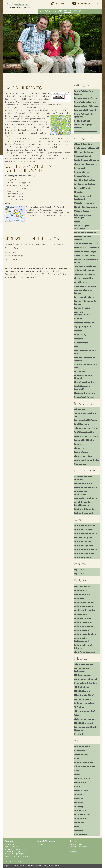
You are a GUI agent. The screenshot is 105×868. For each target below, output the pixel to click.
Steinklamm (80, 822)
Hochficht (78, 734)
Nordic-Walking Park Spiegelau (83, 115)
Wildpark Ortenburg (83, 144)
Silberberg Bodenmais (84, 152)
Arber (77, 715)
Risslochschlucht (82, 790)
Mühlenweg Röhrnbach (85, 766)
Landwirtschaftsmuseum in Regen (87, 261)
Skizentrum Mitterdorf (84, 711)
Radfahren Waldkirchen (85, 634)
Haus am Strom (81, 343)
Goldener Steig (81, 818)
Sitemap (74, 852)
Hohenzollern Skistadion (85, 683)
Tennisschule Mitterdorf (85, 110)
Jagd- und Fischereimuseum (82, 313)
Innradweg (79, 598)
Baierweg (78, 798)
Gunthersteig (80, 810)
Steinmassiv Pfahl (82, 778)
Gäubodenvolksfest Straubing (83, 478)
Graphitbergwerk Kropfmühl (82, 387)
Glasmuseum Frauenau (85, 323)
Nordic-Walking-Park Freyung (83, 93)
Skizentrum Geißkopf (84, 695)
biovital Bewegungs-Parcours (83, 126)
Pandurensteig (81, 782)
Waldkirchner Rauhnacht (85, 498)
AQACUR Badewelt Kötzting (87, 460)
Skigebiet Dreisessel (83, 723)
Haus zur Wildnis (82, 176)
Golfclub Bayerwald (83, 529)
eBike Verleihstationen (84, 652)
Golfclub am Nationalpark (86, 533)
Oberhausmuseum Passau (86, 243)
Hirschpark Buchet (83, 156)
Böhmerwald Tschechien (85, 233)
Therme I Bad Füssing (84, 456)
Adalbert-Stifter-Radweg (85, 610)
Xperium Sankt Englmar (85, 184)
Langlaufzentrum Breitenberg (82, 670)
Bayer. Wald (29, 271)
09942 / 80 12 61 (62, 3)
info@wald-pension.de (85, 3)
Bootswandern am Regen (85, 98)
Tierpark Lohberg (82, 308)
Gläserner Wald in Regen (85, 251)
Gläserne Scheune (82, 211)
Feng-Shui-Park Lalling (84, 180)
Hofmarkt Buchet (82, 172)
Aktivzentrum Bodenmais (86, 719)
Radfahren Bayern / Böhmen (83, 646)
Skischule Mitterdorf (83, 664)
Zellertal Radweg (82, 586)
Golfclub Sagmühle (83, 557)
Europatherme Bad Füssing (86, 436)
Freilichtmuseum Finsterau (86, 160)
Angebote (57, 11)
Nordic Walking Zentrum (85, 102)
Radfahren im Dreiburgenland (81, 640)
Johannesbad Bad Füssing (86, 428)
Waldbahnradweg (82, 594)
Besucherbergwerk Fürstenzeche (83, 197)
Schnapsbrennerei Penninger (82, 216)
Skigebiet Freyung (82, 691)
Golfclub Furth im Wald (84, 525)
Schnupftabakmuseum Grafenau (84, 359)
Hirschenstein (80, 834)
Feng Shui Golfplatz (83, 537)
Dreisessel (79, 830)
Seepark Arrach (81, 452)
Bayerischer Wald (41, 866)
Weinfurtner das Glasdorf (86, 164)
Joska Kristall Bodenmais (86, 270)
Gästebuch (75, 849)
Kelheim (78, 319)
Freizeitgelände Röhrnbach (87, 106)
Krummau (79, 331)
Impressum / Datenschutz (15, 861)
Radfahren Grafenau (83, 606)
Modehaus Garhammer (84, 255)
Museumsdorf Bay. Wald (85, 286)
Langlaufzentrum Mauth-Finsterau (86, 729)
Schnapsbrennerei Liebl (85, 266)
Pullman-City (80, 335)
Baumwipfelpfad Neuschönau (82, 227)
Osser (77, 770)
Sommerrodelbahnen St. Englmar (85, 302)
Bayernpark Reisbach (84, 297)
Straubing (79, 192)
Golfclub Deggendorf (83, 545)
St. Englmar (79, 707)
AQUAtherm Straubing (84, 432)
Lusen (77, 774)
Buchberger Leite (82, 746)
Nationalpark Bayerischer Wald (86, 366)
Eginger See (79, 409)
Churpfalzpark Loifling (84, 382)
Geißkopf (78, 794)
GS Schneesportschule (84, 703)
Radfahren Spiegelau (84, 626)
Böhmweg (79, 802)
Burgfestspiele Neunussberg (81, 493)
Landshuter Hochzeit (84, 483)
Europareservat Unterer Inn (87, 247)
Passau (77, 222)
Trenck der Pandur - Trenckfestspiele (83, 504)
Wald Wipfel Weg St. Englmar (83, 292)
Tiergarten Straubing (84, 278)
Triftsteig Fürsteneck (84, 762)
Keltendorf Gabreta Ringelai (83, 377)
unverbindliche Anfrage (80, 847)
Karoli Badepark (81, 424)
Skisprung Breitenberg (84, 393)
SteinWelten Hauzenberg (85, 207)
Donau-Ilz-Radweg (82, 618)
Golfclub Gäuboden (83, 541)
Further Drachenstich (84, 513)
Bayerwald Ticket (82, 188)
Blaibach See (80, 448)
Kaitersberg (80, 750)
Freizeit (67, 11)
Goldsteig (78, 806)
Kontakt (77, 11)
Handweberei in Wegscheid (87, 148)
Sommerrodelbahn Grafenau (83, 238)
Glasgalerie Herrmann (84, 203)
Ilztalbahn (79, 339)
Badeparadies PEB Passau (86, 420)
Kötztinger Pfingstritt (84, 509)
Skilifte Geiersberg (83, 675)
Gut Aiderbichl (81, 282)
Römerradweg (81, 614)
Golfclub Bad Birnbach (84, 553)
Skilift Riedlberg (82, 687)
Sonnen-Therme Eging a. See (85, 415)
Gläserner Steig (81, 754)
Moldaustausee (81, 464)
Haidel (77, 758)
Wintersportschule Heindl (86, 679)
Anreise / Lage (76, 844)
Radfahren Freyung (83, 622)
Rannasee (79, 444)
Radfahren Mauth (82, 630)
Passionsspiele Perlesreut (86, 487)
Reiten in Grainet (82, 121)
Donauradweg (80, 590)
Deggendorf (79, 168)
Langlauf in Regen (82, 699)
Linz (76, 347)
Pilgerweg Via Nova (83, 814)
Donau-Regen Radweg (84, 602)
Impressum (79, 570)
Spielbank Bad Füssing (84, 274)
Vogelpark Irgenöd (82, 327)
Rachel (77, 786)
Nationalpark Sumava (84, 397)
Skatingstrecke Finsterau (86, 132)
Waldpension (45, 11)
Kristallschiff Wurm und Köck (85, 352)
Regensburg (80, 371)
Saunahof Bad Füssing (84, 440)
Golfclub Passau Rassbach (86, 549)
